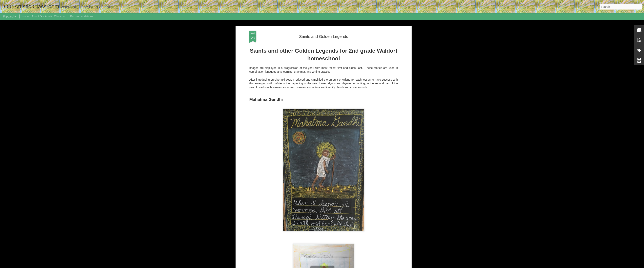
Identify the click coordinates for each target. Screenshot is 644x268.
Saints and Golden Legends (324, 37)
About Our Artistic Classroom (50, 16)
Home (25, 16)
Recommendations (82, 16)
